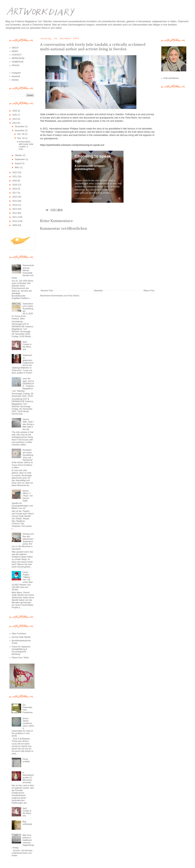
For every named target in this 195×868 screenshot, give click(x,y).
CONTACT (17, 55)
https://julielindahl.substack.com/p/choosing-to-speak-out (72, 145)
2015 (15, 201)
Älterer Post (149, 291)
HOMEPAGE (18, 62)
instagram (16, 73)
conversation (101, 135)
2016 (15, 197)
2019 (15, 185)
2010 (15, 221)
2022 (15, 172)
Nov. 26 (21, 134)
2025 (15, 115)
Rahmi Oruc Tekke (20, 658)
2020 (15, 181)
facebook (16, 76)
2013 (15, 209)
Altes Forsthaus (19, 634)
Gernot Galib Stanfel (21, 637)
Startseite (98, 291)
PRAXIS (16, 65)
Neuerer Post (47, 291)
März (17, 167)
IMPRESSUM (18, 58)
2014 (15, 205)
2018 (15, 189)
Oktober (19, 155)
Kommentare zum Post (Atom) (65, 296)
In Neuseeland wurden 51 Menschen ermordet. (28, 778)
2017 (15, 193)
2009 (15, 225)
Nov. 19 (21, 138)
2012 (15, 213)
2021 (15, 176)
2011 (15, 217)
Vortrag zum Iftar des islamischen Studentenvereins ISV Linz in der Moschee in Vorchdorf (23, 541)
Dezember (20, 126)
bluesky (15, 80)
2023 (15, 123)
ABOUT (15, 48)
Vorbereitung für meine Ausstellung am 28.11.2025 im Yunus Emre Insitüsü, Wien (22, 311)
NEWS (15, 51)
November (20, 131)
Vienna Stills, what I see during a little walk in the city (28, 424)
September (20, 159)
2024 (15, 119)
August (18, 163)
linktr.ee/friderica (171, 78)
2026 (15, 111)
